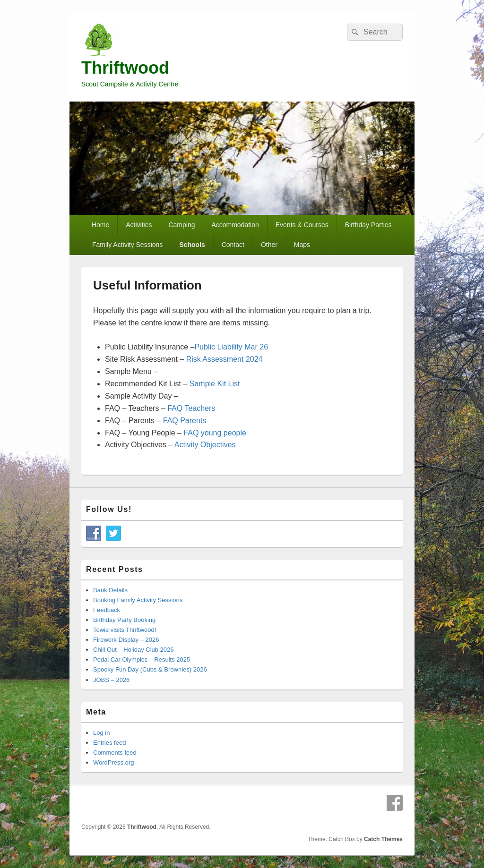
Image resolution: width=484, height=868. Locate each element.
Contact (233, 245)
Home (100, 225)
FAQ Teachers (191, 408)
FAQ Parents (185, 421)
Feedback (107, 610)
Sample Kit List (215, 384)
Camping (181, 225)
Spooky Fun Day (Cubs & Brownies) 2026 (150, 669)
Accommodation (235, 225)
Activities (139, 225)
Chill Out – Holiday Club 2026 (134, 650)
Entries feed (109, 743)
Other (269, 245)
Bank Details (110, 590)
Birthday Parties (368, 225)
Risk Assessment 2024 (225, 359)
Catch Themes (383, 839)
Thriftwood (125, 68)
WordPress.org (113, 762)
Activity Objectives (205, 445)
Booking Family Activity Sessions (138, 600)
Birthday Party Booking (124, 620)
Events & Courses (302, 225)
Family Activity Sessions (127, 245)
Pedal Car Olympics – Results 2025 (142, 660)
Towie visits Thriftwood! (125, 630)
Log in (101, 733)
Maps (302, 245)
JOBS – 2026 (111, 680)
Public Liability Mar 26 (231, 347)
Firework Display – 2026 (126, 640)
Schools (192, 245)
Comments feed (115, 753)
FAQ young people (215, 433)
